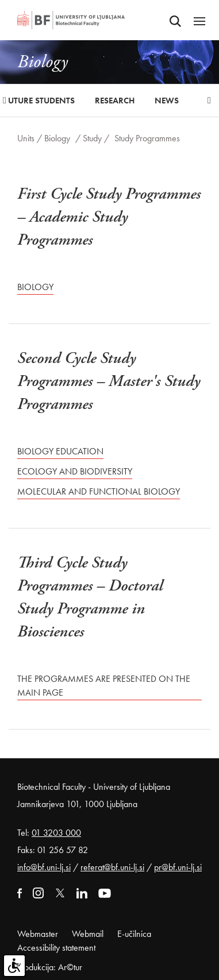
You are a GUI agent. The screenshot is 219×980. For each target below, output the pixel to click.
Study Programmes (147, 138)
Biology (57, 138)
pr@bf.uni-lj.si (178, 867)
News (167, 101)
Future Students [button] (39, 101)
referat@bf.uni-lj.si (112, 867)
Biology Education (60, 451)
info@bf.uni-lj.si (44, 867)
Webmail (88, 934)
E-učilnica (134, 934)
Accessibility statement (56, 948)
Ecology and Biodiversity (75, 471)
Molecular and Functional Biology (99, 491)
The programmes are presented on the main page (104, 686)
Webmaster (38, 934)
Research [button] (115, 101)
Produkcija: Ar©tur (50, 967)
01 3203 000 (56, 833)
